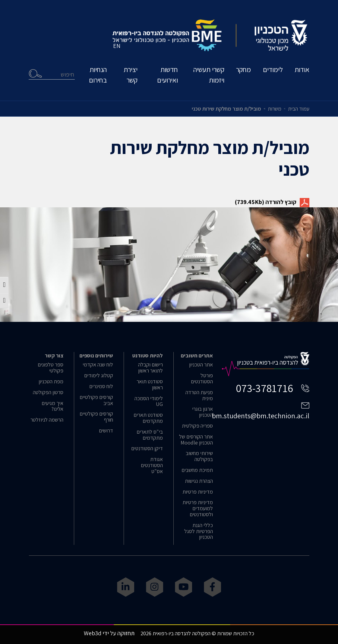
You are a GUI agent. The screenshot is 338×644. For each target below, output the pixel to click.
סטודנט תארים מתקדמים (148, 418)
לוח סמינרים (101, 386)
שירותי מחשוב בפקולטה (199, 456)
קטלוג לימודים (99, 375)
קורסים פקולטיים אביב (96, 400)
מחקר (243, 70)
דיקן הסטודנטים (147, 448)
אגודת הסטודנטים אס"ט (152, 465)
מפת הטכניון (51, 382)
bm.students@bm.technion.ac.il (261, 416)
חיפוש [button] (36, 74)
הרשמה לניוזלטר (47, 420)
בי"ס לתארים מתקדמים (150, 435)
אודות (302, 70)
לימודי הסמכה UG (149, 401)
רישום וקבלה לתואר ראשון (150, 368)
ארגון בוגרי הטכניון (202, 412)
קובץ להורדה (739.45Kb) (272, 202)
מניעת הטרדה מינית (199, 395)
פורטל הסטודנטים (202, 379)
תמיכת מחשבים (197, 470)
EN (117, 47)
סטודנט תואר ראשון (150, 385)
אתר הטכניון (201, 365)
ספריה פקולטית (197, 426)
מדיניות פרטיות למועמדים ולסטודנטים (198, 508)
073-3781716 (264, 388)
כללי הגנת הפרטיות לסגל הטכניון (199, 531)
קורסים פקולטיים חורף (96, 417)
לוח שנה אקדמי (98, 365)
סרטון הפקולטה (48, 392)
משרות (275, 109)
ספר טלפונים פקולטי (51, 368)
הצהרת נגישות (199, 481)
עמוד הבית (299, 109)
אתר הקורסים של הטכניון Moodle (196, 440)
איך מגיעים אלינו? (52, 406)
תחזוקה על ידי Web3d (109, 633)
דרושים (106, 431)
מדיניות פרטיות (198, 492)
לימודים (273, 70)
